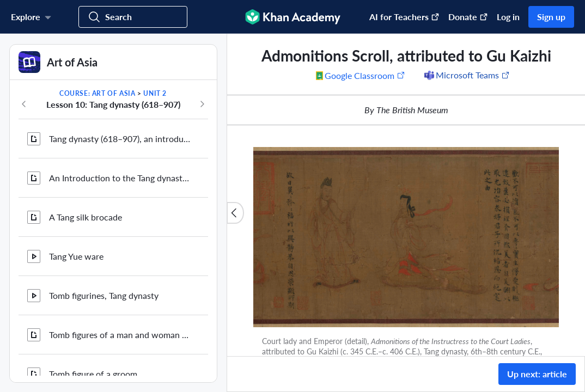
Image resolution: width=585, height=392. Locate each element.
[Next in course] (202, 104)
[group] (406, 195)
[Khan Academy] (293, 17)
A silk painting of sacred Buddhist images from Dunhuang (120, 121)
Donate (468, 17)
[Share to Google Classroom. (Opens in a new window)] (361, 75)
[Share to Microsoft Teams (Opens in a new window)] (466, 75)
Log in (508, 17)
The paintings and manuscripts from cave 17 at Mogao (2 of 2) (120, 199)
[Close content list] (235, 213)
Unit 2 (155, 93)
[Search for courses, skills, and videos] (133, 17)
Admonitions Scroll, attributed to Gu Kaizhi (120, 356)
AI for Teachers (404, 17)
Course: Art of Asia (97, 93)
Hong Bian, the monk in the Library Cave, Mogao (120, 238)
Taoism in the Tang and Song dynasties (120, 317)
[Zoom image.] (406, 237)
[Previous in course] (24, 104)
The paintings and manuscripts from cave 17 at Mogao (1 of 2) (120, 160)
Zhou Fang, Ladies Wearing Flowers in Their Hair (120, 277)
